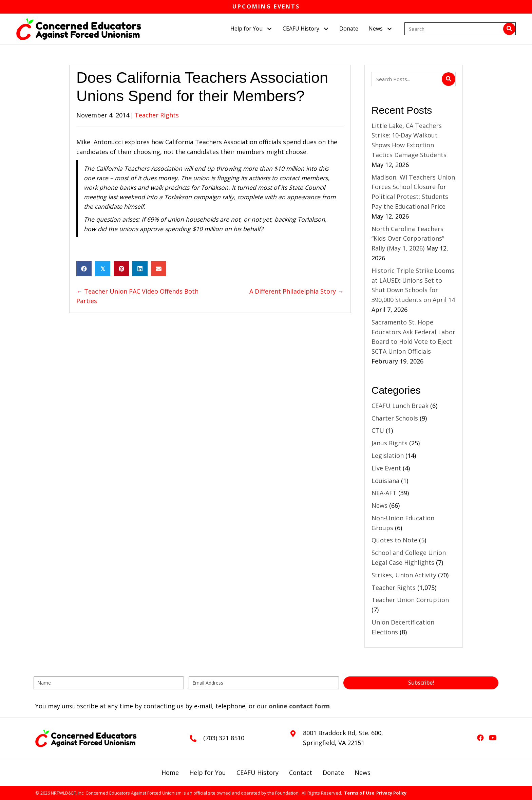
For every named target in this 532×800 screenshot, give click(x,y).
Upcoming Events (266, 6)
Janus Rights (389, 443)
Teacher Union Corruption (410, 600)
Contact (301, 773)
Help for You (208, 773)
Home (170, 773)
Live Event (386, 468)
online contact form (299, 706)
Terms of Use (359, 793)
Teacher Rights (157, 115)
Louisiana (385, 481)
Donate (333, 773)
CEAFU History (258, 773)
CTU (378, 430)
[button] (269, 29)
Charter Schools (395, 418)
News (379, 505)
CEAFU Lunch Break (400, 406)
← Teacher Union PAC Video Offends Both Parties (137, 296)
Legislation (388, 455)
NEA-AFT (384, 493)
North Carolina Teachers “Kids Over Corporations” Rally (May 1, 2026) (408, 239)
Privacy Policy (391, 793)
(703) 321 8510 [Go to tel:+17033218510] (224, 738)
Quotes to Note (394, 540)
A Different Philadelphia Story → (297, 291)
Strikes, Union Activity (404, 575)
